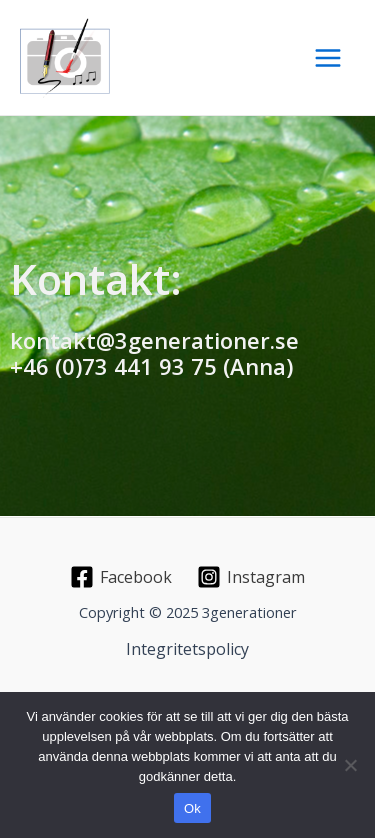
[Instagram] (251, 577)
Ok (192, 808)
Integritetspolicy (187, 649)
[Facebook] (121, 577)
